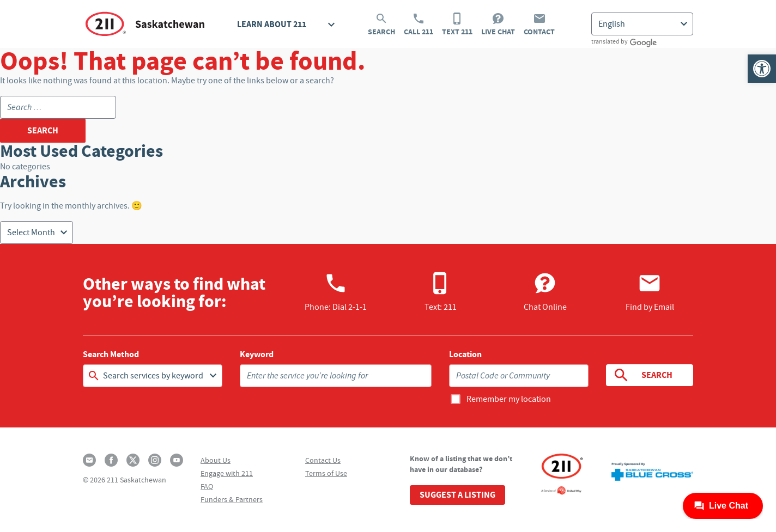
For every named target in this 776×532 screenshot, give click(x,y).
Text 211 (457, 25)
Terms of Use (326, 473)
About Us (216, 460)
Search (381, 25)
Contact (539, 25)
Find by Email (650, 292)
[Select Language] (642, 24)
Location (465, 354)
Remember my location (509, 399)
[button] (762, 69)
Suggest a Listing (457, 495)
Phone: (336, 292)
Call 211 (419, 25)
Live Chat (498, 25)
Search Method (111, 354)
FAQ (207, 486)
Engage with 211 (227, 473)
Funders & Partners (232, 499)
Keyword (257, 354)
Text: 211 (441, 292)
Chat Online (545, 292)
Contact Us (323, 460)
